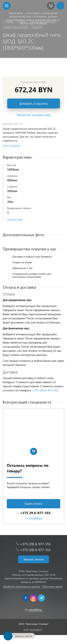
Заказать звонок (33, 559)
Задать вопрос (33, 504)
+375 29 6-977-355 (35, 513)
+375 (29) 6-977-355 (45, 390)
